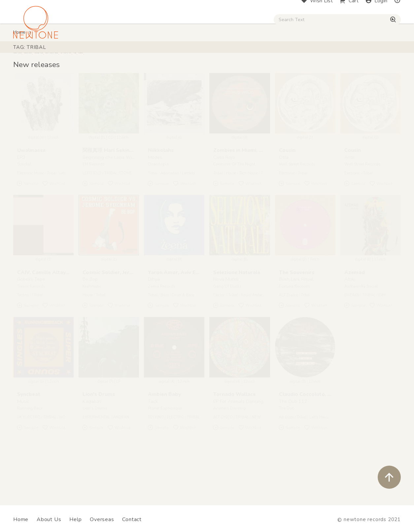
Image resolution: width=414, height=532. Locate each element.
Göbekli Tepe (31, 318)
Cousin (287, 189)
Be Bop (90, 318)
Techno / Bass (80, 56)
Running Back (30, 447)
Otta (284, 196)
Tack (153, 441)
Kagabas (92, 441)
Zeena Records (162, 325)
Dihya (154, 318)
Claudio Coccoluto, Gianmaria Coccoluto (329, 433)
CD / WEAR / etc (240, 56)
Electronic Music (31, 212)
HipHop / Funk (128, 56)
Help (75, 519)
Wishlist (53, 222)
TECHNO (156, 457)
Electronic (287, 212)
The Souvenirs (297, 311)
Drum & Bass (183, 334)
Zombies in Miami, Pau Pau (246, 189)
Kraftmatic (92, 325)
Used (280, 56)
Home (19, 71)
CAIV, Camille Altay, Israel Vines (57, 311)
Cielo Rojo (224, 196)
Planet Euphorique (165, 447)
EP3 (21, 196)
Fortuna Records (294, 325)
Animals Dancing (229, 447)
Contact (132, 519)
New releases (36, 104)
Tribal (52, 212)
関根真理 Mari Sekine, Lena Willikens (127, 189)
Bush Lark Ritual (296, 318)
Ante (349, 196)
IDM (382, 334)
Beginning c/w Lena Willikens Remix (121, 196)
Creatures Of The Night (234, 203)
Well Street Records (297, 203)
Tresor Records (31, 325)
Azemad (355, 311)
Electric (219, 334)
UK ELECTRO (29, 457)
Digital (307, 56)
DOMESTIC (130, 212)
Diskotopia (158, 203)
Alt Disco (286, 457)
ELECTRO (175, 457)
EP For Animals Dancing (238, 441)
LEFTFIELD (92, 212)
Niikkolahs (161, 189)
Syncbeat (29, 433)
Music (23, 441)
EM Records (94, 203)
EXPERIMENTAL (96, 457)
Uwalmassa (31, 189)
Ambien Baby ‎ (165, 433)
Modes (155, 196)
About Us (49, 519)
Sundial (24, 203)
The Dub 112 (293, 441)
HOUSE (66, 457)
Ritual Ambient (253, 334)
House (231, 212)
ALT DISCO (223, 457)
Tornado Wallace (235, 433)
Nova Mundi (226, 318)
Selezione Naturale (237, 311)
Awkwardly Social (361, 325)
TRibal (37, 334)
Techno (23, 334)
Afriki (350, 318)
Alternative (170, 212)
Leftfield (66, 212)
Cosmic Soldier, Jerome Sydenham (125, 311)
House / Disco (34, 56)
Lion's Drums (99, 433)
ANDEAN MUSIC (128, 457)
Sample (27, 222)
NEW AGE (261, 457)
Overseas (102, 519)
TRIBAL (111, 212)
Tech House (248, 212)
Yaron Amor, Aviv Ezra (176, 311)
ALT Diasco (288, 334)
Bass (165, 334)
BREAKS (352, 334)
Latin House (319, 457)
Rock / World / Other (182, 56)
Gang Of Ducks (227, 325)
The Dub (287, 447)
